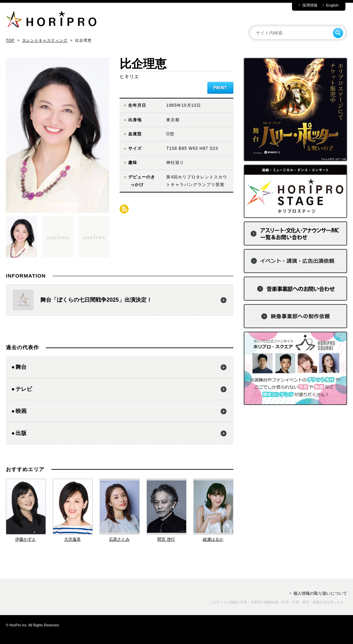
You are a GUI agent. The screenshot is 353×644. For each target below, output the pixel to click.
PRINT (220, 88)
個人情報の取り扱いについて (320, 593)
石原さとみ (119, 539)
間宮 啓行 (166, 539)
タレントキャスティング (45, 40)
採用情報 (310, 5)
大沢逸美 (72, 539)
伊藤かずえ (26, 539)
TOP (10, 40)
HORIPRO (51, 21)
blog (124, 209)
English (332, 5)
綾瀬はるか (213, 539)
